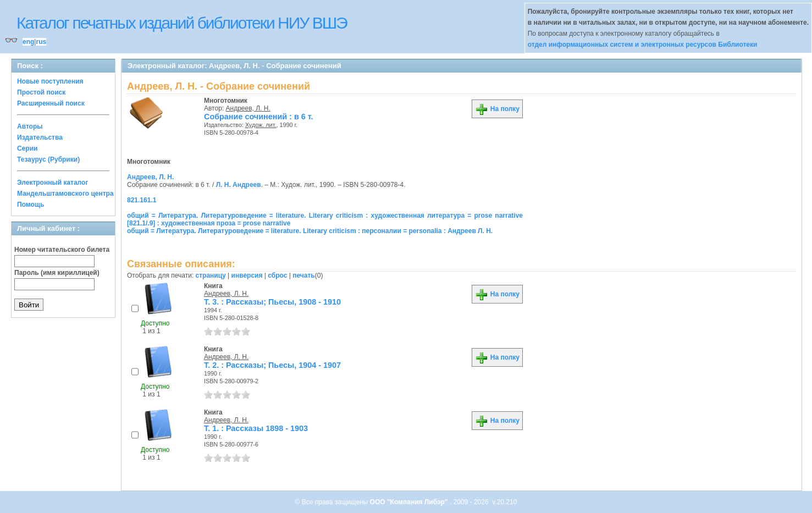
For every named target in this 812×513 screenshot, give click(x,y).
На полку (497, 109)
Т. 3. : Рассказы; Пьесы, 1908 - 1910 (272, 302)
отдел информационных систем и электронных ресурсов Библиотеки (643, 45)
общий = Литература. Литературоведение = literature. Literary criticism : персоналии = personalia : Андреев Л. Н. (310, 231)
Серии (27, 148)
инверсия (247, 275)
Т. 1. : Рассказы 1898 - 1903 (256, 428)
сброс (277, 275)
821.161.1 (142, 200)
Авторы (30, 126)
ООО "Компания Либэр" (410, 502)
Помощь (31, 205)
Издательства (40, 137)
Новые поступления (50, 81)
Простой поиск (41, 92)
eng (28, 42)
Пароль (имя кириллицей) (57, 273)
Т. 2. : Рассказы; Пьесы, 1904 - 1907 (272, 365)
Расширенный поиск (51, 103)
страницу (211, 275)
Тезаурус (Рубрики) (48, 159)
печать (304, 275)
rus (41, 42)
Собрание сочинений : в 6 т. (259, 117)
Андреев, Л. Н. (248, 108)
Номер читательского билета (62, 250)
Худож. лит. (261, 125)
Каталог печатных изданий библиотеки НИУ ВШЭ (182, 23)
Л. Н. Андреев (239, 185)
